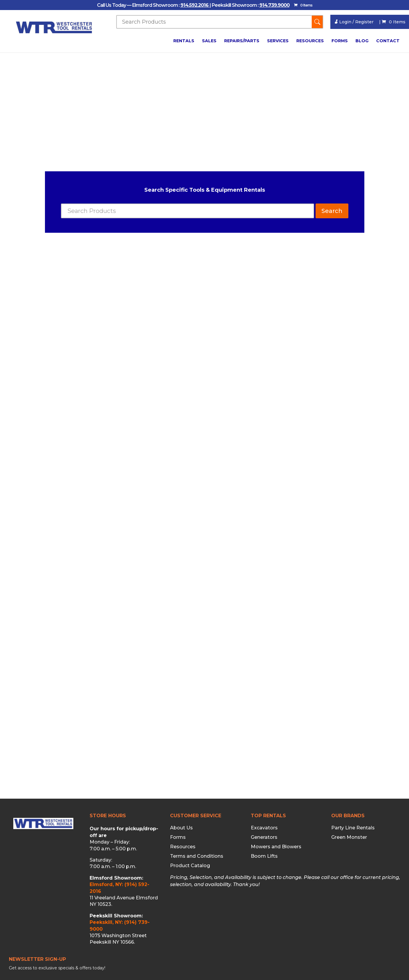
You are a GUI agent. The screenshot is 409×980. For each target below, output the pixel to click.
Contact (388, 41)
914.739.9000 (274, 5)
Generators (264, 837)
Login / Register (354, 22)
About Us (181, 828)
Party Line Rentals (353, 828)
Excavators (264, 828)
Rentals (184, 41)
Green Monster (349, 837)
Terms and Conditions (197, 856)
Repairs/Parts (242, 41)
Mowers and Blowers (276, 847)
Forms (340, 41)
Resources (310, 41)
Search (332, 211)
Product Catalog (190, 866)
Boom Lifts (264, 856)
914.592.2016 (195, 5)
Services (278, 41)
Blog (362, 41)
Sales (209, 41)
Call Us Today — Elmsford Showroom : (139, 5)
